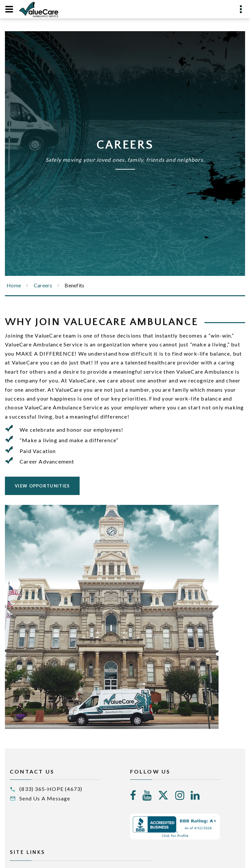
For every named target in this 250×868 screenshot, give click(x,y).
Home (14, 285)
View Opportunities (42, 486)
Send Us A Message (45, 798)
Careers (43, 285)
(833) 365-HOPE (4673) (51, 789)
